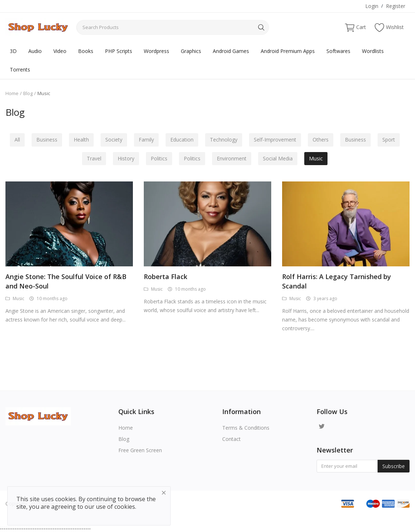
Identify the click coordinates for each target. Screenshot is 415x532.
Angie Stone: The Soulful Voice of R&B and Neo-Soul (66, 281)
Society (112, 140)
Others (323, 140)
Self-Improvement (276, 140)
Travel (92, 159)
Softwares (338, 51)
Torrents (20, 69)
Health (79, 140)
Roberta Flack (166, 277)
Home (12, 93)
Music (318, 159)
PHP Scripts (119, 51)
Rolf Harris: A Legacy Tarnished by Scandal (337, 281)
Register (396, 6)
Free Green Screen (140, 450)
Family (146, 140)
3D (13, 51)
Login (372, 6)
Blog (28, 93)
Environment (232, 159)
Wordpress (156, 51)
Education (182, 140)
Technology (224, 140)
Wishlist (389, 27)
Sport (392, 140)
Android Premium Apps (288, 51)
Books (86, 51)
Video (60, 51)
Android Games (231, 51)
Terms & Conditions (246, 428)
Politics (158, 159)
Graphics (191, 51)
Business (44, 140)
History (125, 159)
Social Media (279, 159)
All (14, 140)
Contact (231, 439)
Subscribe (394, 466)
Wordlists (373, 51)
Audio (35, 51)
